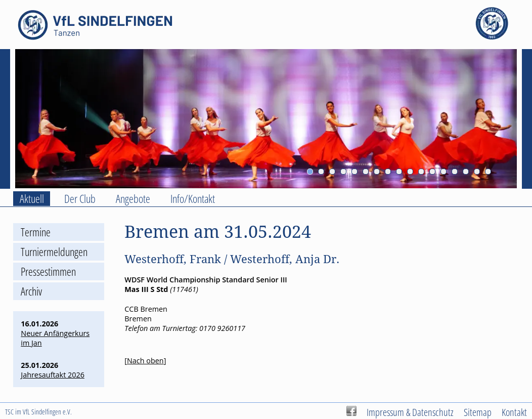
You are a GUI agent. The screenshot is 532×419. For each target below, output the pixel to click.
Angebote (133, 199)
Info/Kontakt (193, 199)
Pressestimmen (48, 271)
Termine (36, 232)
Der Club (80, 199)
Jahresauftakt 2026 (53, 375)
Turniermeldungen (54, 252)
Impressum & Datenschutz (410, 412)
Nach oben (145, 361)
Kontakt (514, 412)
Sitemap (478, 412)
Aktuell (32, 199)
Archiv (31, 291)
